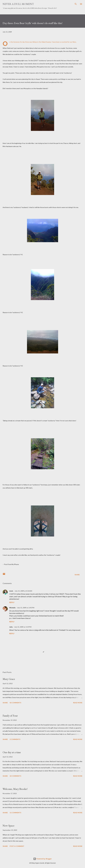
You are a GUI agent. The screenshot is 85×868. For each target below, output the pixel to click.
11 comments (15, 813)
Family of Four (10, 716)
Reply (12, 602)
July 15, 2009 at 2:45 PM (26, 608)
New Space (9, 826)
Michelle (12, 608)
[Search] (76, 4)
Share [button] (77, 575)
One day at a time (12, 752)
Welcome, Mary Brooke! (15, 789)
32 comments (15, 776)
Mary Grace (9, 679)
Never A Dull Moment (18, 4)
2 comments (15, 739)
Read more (78, 703)
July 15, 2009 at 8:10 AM (23, 591)
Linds (11, 591)
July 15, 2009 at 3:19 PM (23, 627)
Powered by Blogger (42, 859)
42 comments (15, 703)
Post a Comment (17, 846)
